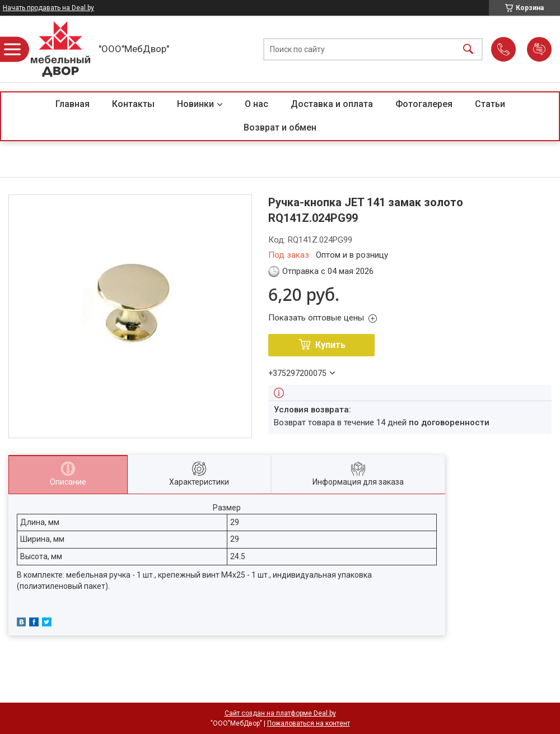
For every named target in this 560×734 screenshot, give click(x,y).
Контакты (133, 104)
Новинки (195, 104)
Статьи (490, 104)
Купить (330, 345)
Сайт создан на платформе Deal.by (280, 713)
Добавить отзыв (539, 49)
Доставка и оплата (332, 104)
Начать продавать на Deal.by (48, 8)
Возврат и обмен (280, 127)
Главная (73, 104)
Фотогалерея (424, 104)
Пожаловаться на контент (309, 723)
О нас (256, 104)
